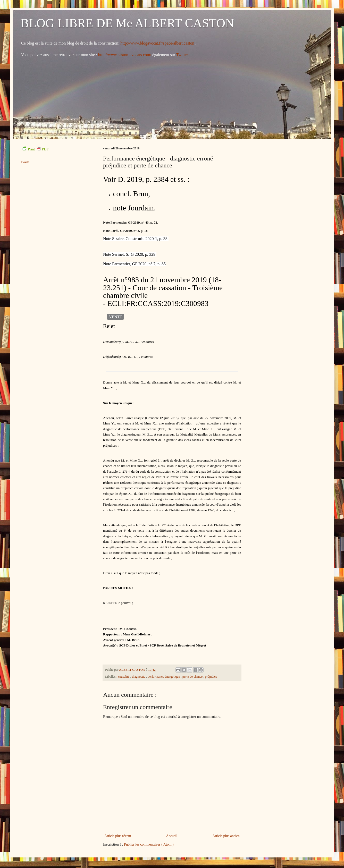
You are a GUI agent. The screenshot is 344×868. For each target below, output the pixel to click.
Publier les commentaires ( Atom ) (149, 844)
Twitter (183, 55)
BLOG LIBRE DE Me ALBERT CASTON (127, 23)
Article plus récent (118, 836)
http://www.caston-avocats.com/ (125, 55)
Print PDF (35, 149)
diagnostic (139, 677)
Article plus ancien (226, 836)
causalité (124, 677)
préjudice (211, 677)
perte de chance (193, 677)
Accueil (172, 836)
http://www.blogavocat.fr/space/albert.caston (158, 43)
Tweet (25, 162)
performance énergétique (164, 677)
